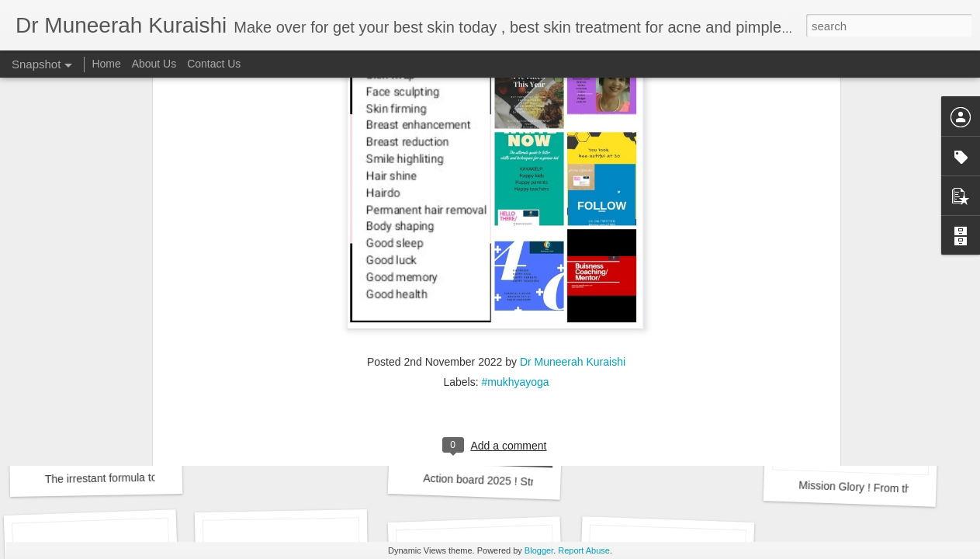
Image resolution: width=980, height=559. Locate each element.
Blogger (539, 550)
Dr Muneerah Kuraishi (573, 200)
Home (106, 64)
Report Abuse (584, 550)
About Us (154, 64)
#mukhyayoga (515, 220)
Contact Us (214, 64)
